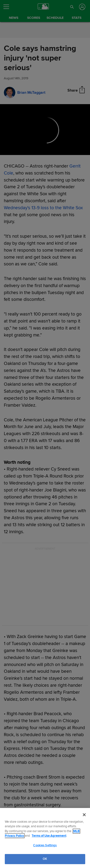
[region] (45, 838)
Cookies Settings (45, 845)
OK (45, 859)
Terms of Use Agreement (49, 836)
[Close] (84, 815)
